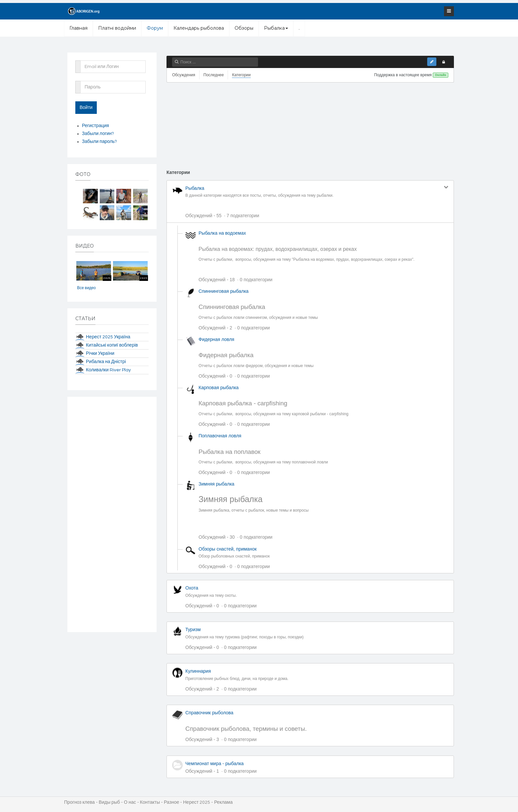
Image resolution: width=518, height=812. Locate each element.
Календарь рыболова (199, 28)
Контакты (150, 802)
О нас (130, 802)
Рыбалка (276, 28)
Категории (241, 75)
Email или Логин (78, 62)
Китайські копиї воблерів (112, 345)
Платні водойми (117, 28)
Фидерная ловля (216, 339)
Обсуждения (184, 75)
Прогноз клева (79, 802)
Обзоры (244, 28)
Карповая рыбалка (219, 388)
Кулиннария (198, 671)
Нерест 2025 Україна (108, 337)
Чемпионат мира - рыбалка (215, 763)
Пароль (78, 83)
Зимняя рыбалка (216, 484)
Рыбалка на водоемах (222, 233)
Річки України (100, 354)
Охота (192, 588)
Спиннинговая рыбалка (223, 291)
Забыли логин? (98, 134)
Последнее (214, 75)
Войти (86, 108)
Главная (78, 28)
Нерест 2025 (197, 802)
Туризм (193, 629)
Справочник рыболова (209, 713)
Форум (155, 28)
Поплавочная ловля (220, 436)
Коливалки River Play (108, 370)
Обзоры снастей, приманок (228, 549)
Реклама (223, 802)
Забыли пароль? (99, 142)
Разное (171, 802)
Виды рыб (109, 802)
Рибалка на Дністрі (106, 362)
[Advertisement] (310, 127)
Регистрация (95, 126)
